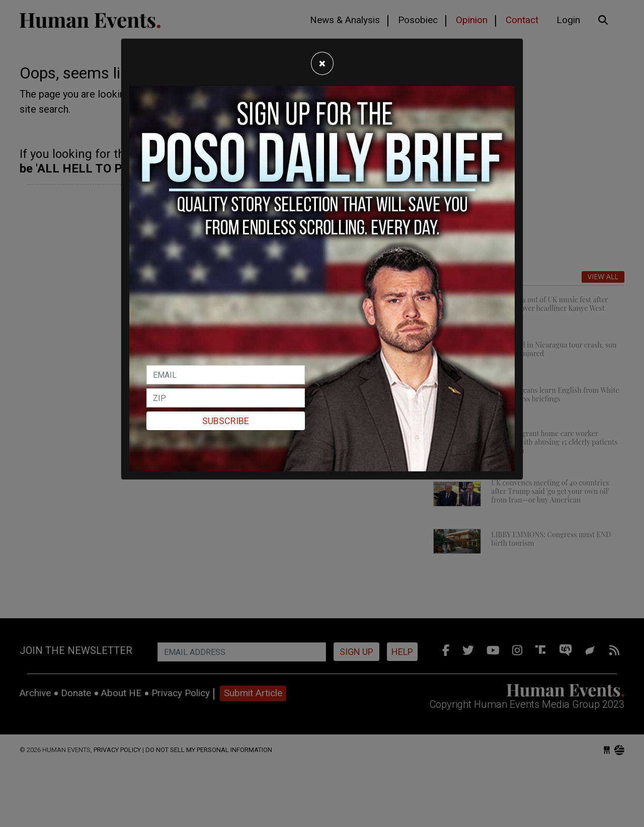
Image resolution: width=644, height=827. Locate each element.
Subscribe (226, 421)
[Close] (322, 63)
